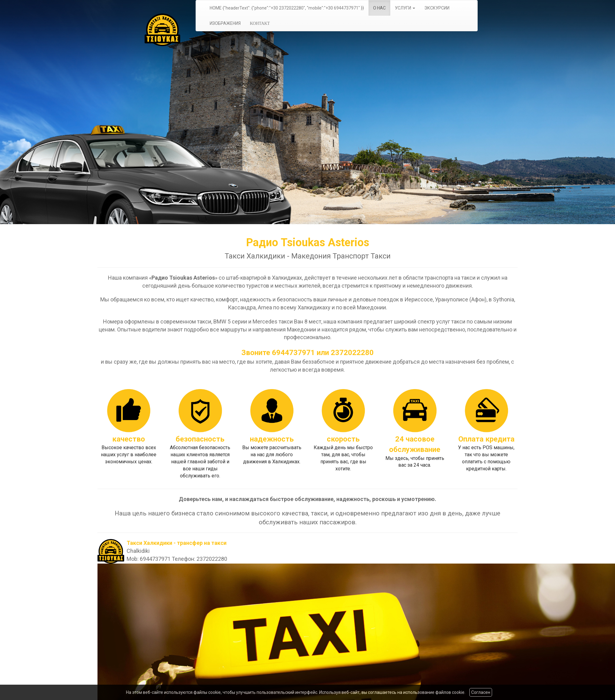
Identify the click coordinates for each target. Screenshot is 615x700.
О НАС (379, 8)
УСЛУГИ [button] (405, 8)
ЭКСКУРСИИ (437, 8)
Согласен (481, 692)
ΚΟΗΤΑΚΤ (260, 23)
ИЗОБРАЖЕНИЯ (225, 23)
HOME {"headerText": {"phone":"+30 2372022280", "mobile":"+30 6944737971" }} (287, 8)
